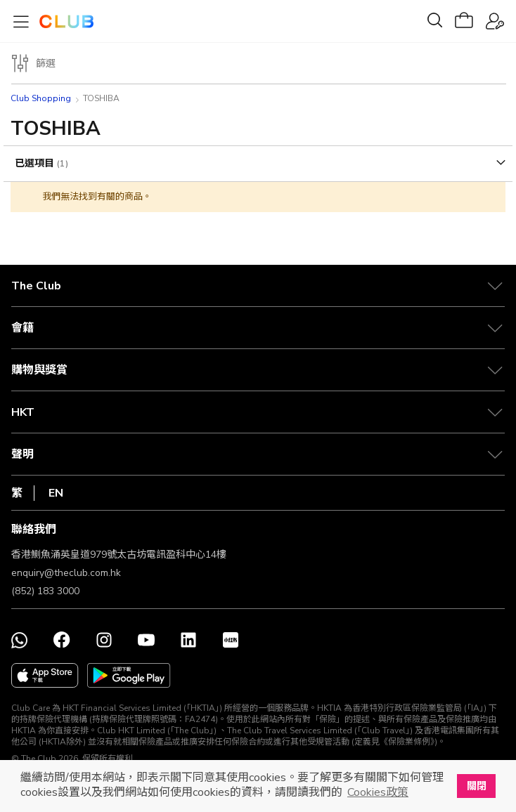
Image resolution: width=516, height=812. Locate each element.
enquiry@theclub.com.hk (66, 573)
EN (56, 493)
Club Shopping (41, 98)
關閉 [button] (477, 786)
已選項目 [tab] (36, 163)
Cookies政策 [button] (378, 792)
